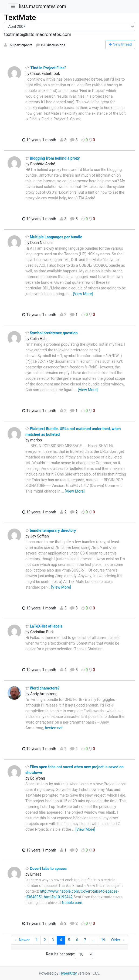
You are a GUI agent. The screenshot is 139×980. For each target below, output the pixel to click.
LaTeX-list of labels (44, 626)
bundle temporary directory (51, 530)
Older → (118, 940)
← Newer (22, 940)
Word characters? (43, 688)
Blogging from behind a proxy (52, 158)
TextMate (20, 17)
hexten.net (54, 728)
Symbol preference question (52, 333)
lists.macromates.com (43, 6)
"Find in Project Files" (45, 68)
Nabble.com (72, 903)
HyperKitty (68, 973)
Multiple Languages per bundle (54, 237)
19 (103, 940)
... (94, 940)
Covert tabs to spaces (46, 869)
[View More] (83, 294)
